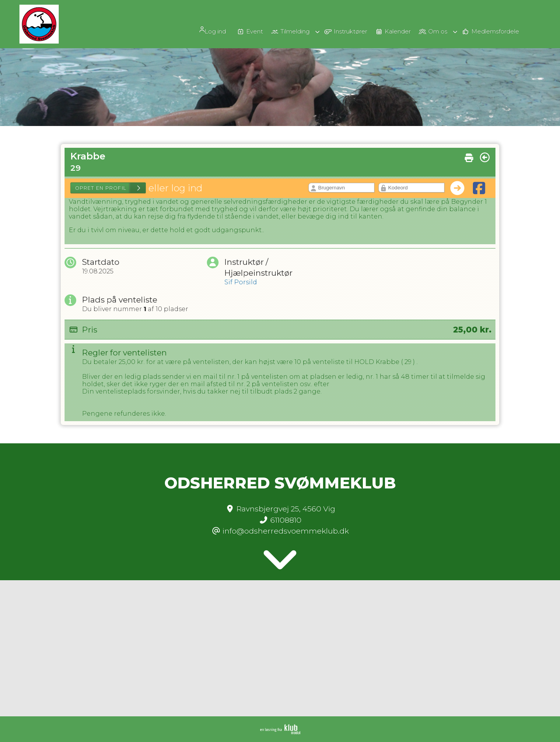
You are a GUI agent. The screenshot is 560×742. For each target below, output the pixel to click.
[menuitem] (187, 30)
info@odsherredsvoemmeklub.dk (286, 531)
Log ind (184, 30)
